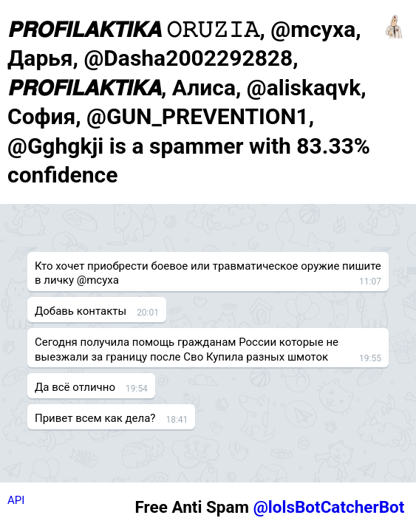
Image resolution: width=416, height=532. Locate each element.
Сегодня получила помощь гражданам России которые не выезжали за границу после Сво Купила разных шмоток (187, 349)
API (16, 500)
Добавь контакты (81, 311)
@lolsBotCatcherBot (329, 507)
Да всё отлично (75, 387)
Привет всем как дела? (95, 418)
